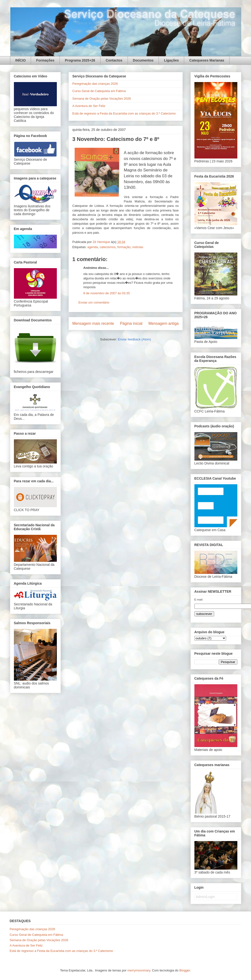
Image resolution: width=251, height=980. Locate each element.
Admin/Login (205, 897)
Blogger (185, 970)
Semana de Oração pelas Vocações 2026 (102, 99)
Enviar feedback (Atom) (134, 339)
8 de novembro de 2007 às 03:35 (107, 293)
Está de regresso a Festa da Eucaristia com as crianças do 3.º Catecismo (124, 113)
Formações (45, 60)
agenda (93, 247)
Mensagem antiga (164, 323)
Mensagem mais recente (93, 323)
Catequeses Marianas (207, 60)
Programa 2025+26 (80, 60)
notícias (138, 247)
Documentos (143, 60)
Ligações (171, 60)
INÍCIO (21, 60)
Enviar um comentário (94, 302)
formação (124, 247)
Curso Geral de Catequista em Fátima (99, 91)
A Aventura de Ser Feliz (89, 106)
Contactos (114, 60)
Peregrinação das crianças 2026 (95, 84)
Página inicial (131, 323)
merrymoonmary (139, 970)
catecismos (108, 247)
